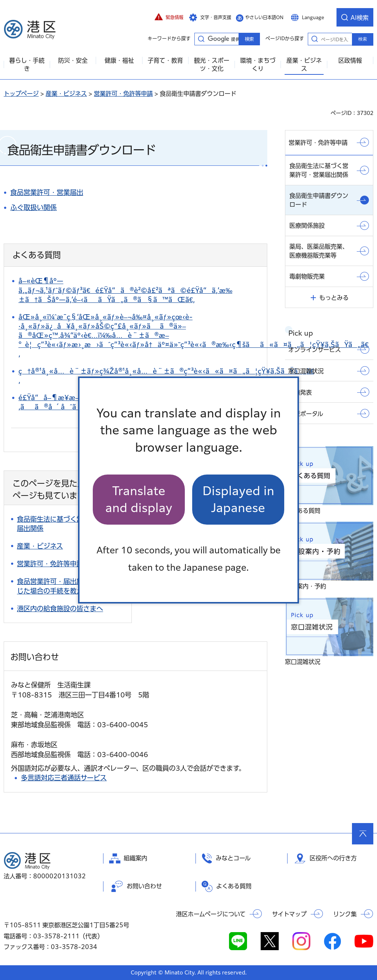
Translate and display (139, 499)
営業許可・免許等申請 (123, 94)
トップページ (21, 94)
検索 (363, 39)
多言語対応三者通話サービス (64, 778)
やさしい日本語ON (264, 17)
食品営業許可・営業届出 (47, 192)
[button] (169, 17)
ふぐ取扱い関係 (34, 207)
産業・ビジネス (66, 94)
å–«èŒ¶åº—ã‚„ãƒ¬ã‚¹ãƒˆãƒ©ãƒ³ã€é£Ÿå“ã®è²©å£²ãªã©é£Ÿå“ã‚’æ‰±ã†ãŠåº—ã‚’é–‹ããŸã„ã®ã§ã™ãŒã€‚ (125, 290)
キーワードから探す (201, 39)
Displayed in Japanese (238, 499)
